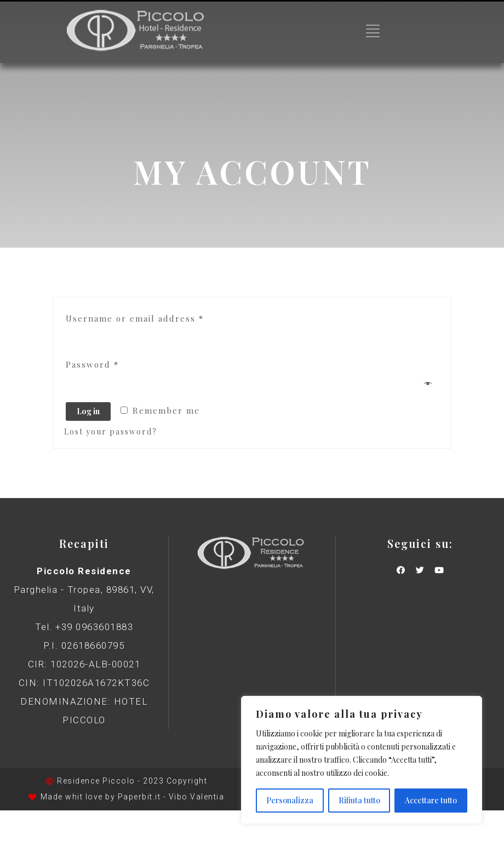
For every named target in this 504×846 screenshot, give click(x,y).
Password (92, 364)
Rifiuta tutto (359, 800)
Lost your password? (111, 431)
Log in (88, 411)
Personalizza (290, 800)
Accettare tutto (431, 800)
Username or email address (135, 318)
